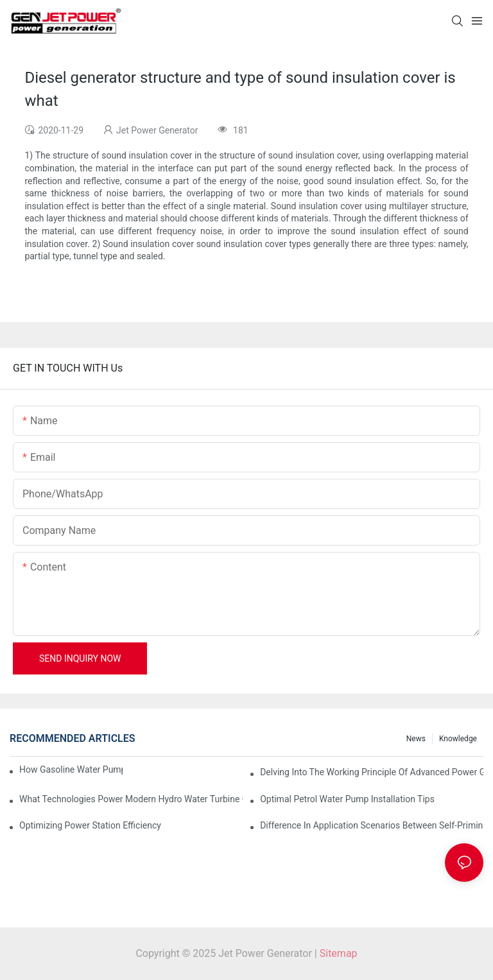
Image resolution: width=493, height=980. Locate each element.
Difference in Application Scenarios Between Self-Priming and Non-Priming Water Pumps (372, 825)
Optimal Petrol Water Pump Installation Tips (347, 799)
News (416, 739)
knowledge (458, 739)
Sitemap (339, 953)
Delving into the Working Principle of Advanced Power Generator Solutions (372, 772)
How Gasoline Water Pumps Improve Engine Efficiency (71, 769)
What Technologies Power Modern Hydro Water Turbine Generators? (131, 799)
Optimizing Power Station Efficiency (90, 825)
